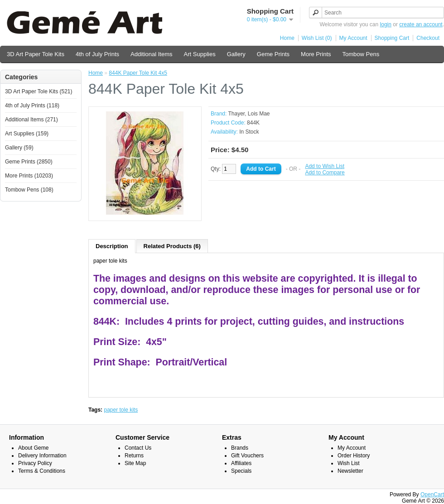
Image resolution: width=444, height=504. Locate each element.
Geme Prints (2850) (29, 162)
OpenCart (432, 494)
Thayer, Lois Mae (249, 114)
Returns (134, 456)
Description (112, 246)
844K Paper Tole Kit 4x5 (138, 73)
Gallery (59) (19, 148)
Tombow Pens (361, 54)
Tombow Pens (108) (29, 190)
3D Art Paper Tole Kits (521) (39, 91)
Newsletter (350, 471)
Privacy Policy (35, 463)
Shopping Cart (392, 38)
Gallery (236, 54)
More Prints (316, 54)
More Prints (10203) (29, 176)
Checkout (428, 38)
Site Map (135, 463)
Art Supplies (200, 54)
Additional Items (152, 54)
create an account (421, 24)
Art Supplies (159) (27, 134)
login (386, 24)
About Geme (33, 448)
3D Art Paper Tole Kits (36, 54)
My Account (353, 38)
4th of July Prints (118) (32, 106)
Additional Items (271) (31, 120)
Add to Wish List (325, 166)
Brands (240, 448)
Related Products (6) (172, 246)
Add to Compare (325, 173)
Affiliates (241, 463)
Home (287, 38)
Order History (354, 456)
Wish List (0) (317, 38)
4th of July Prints (97, 54)
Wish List (349, 463)
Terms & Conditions (42, 471)
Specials (241, 471)
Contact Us (138, 448)
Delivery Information (42, 456)
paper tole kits (121, 410)
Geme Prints (273, 54)
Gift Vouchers (247, 456)
